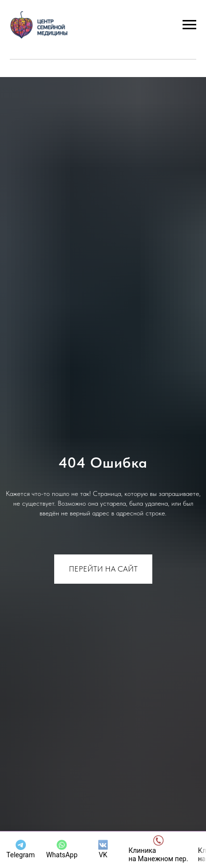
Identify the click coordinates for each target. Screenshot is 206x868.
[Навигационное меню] (189, 25)
